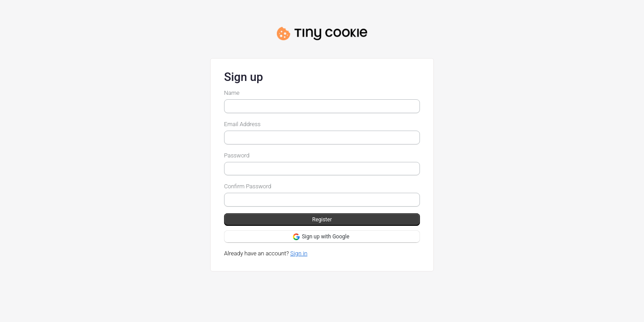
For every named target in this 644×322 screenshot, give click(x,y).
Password (237, 155)
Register (322, 220)
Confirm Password (248, 186)
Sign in (299, 253)
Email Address (242, 124)
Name (232, 93)
